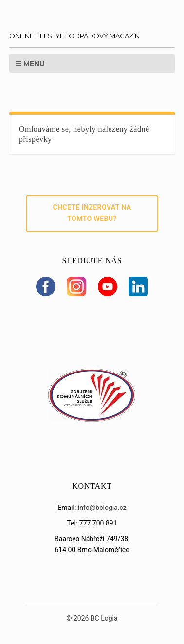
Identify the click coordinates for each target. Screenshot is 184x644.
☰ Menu (30, 64)
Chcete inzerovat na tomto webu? (92, 213)
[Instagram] (76, 287)
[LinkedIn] (138, 287)
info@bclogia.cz (102, 508)
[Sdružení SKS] (92, 419)
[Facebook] (46, 287)
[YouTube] (108, 287)
